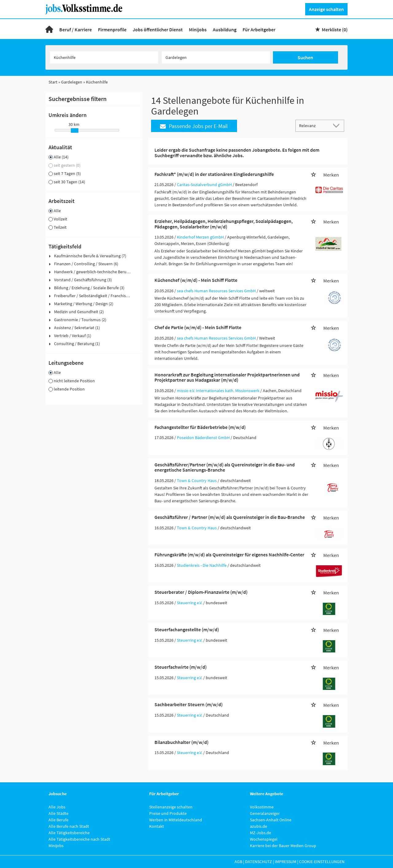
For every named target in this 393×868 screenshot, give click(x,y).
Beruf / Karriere (76, 29)
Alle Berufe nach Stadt (69, 826)
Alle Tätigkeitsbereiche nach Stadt (79, 839)
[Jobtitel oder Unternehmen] (104, 57)
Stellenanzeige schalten (171, 807)
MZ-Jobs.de (261, 833)
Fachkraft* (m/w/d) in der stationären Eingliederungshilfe (214, 174)
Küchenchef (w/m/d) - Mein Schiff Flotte (196, 280)
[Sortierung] (314, 125)
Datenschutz (259, 862)
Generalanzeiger (265, 813)
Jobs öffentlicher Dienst (158, 29)
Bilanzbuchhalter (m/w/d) (181, 742)
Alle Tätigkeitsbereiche (69, 833)
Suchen (305, 57)
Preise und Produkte (168, 813)
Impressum (286, 862)
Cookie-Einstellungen (322, 862)
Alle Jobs (57, 807)
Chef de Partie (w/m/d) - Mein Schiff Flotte (198, 327)
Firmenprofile (112, 29)
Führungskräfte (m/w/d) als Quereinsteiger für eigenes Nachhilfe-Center (229, 555)
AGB (238, 862)
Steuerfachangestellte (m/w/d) (187, 629)
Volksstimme (262, 807)
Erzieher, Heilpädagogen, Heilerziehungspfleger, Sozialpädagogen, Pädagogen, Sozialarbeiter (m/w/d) (224, 224)
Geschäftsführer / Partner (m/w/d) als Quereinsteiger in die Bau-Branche (230, 517)
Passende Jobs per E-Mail (194, 126)
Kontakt (157, 826)
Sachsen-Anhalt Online (271, 820)
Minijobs (198, 29)
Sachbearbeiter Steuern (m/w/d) (189, 704)
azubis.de (259, 826)
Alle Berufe (58, 820)
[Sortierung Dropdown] (338, 125)
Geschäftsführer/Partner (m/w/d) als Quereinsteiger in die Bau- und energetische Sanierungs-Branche (225, 467)
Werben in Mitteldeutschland (176, 820)
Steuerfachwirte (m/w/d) (181, 667)
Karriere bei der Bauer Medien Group (283, 846)
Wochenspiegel (264, 839)
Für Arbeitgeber (259, 29)
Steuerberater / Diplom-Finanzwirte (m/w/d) (201, 592)
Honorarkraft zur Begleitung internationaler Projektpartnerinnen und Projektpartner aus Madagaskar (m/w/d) (227, 377)
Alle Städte (58, 813)
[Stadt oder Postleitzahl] (216, 57)
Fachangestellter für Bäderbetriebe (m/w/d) (200, 427)
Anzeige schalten (326, 9)
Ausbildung (225, 29)
